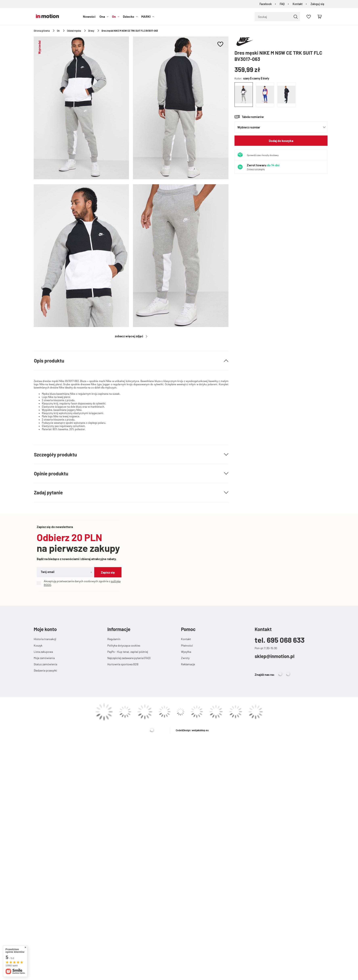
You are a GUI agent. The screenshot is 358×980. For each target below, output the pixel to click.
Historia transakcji (45, 639)
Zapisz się (108, 572)
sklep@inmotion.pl (275, 656)
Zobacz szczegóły (256, 169)
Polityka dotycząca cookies (124, 645)
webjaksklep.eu (200, 730)
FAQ (282, 4)
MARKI (146, 16)
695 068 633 (286, 640)
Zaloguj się (317, 4)
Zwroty (185, 658)
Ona (102, 16)
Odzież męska (74, 31)
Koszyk (38, 645)
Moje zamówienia (44, 658)
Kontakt (298, 4)
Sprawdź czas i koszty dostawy (263, 155)
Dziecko (129, 16)
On (114, 16)
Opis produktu (49, 361)
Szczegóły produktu (55, 455)
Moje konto (45, 629)
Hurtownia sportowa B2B (123, 664)
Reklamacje (188, 664)
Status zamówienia (45, 664)
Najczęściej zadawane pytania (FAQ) (129, 658)
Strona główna (42, 31)
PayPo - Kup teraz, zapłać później (128, 652)
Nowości (89, 16)
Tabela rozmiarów (253, 117)
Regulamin (114, 639)
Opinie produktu (51, 473)
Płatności (187, 645)
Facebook (266, 4)
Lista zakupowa (43, 652)
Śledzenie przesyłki (45, 670)
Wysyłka (186, 652)
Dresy (91, 31)
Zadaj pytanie (48, 492)
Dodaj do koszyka (281, 141)
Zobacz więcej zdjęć (129, 336)
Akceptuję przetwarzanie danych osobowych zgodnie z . (79, 583)
